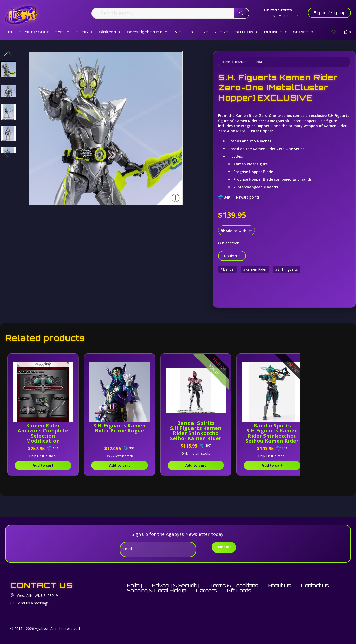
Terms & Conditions (234, 585)
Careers (207, 590)
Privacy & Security (176, 585)
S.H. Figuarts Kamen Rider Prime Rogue (120, 431)
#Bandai (228, 269)
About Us (280, 585)
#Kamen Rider (255, 269)
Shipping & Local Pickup (157, 590)
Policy (135, 585)
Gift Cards (239, 590)
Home (225, 62)
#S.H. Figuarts (287, 269)
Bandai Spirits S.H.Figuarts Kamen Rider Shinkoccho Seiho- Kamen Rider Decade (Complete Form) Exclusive (196, 438)
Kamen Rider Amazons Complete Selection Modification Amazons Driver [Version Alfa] (43, 438)
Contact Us (315, 585)
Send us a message (33, 603)
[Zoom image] (177, 199)
